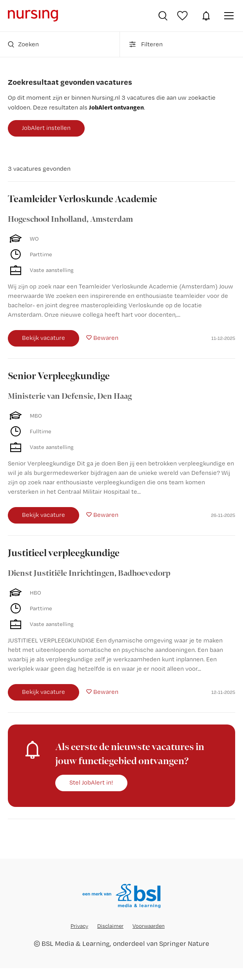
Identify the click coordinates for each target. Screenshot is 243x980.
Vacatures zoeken (163, 16)
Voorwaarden (149, 926)
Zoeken (23, 44)
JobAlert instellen (46, 128)
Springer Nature (184, 943)
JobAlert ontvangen (116, 107)
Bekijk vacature (44, 338)
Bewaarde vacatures (183, 16)
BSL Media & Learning (76, 943)
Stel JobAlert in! (91, 782)
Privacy (79, 926)
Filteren (145, 44)
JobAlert (206, 16)
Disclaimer (110, 926)
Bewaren (106, 338)
